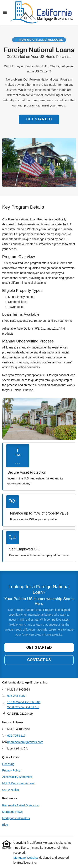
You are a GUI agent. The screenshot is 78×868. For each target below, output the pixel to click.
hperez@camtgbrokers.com (25, 742)
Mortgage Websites (26, 858)
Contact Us (39, 660)
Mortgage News (12, 812)
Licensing (8, 764)
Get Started (39, 119)
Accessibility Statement (17, 777)
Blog (5, 825)
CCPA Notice (11, 790)
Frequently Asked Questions (20, 805)
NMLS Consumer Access (19, 783)
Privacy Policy (11, 770)
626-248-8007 (16, 696)
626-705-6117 (16, 736)
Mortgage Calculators (16, 818)
